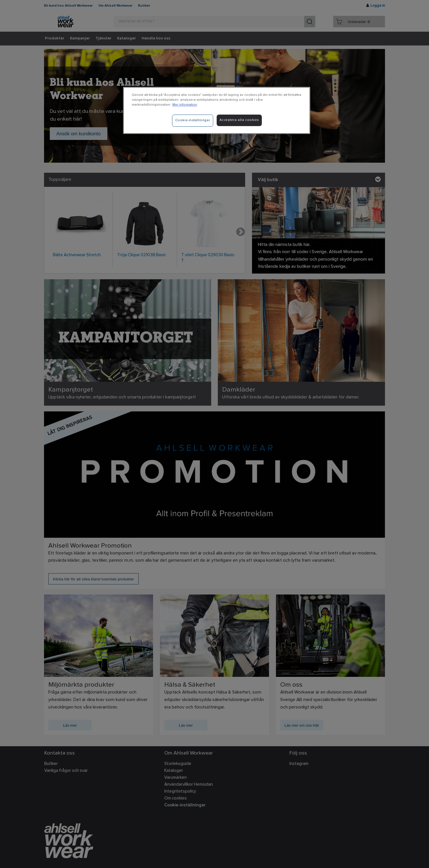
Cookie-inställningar (193, 120)
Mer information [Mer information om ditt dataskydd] (185, 105)
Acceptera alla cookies (239, 120)
